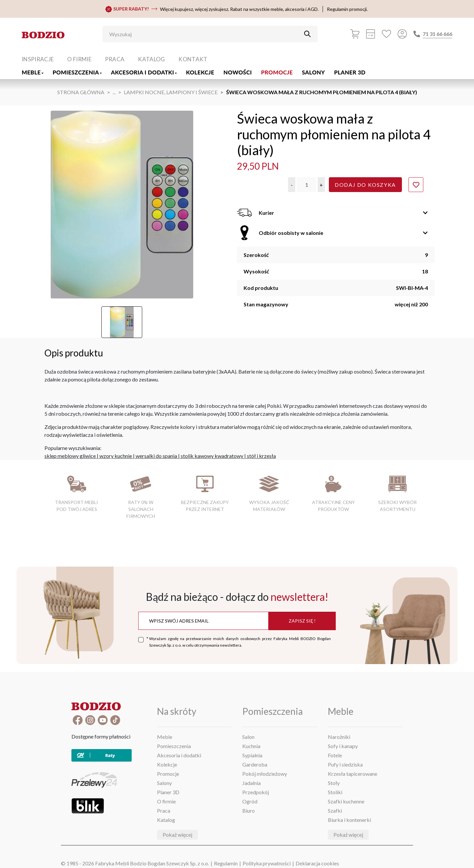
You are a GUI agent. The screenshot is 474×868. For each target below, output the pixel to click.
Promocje (277, 72)
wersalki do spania (156, 456)
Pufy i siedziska (345, 764)
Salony (313, 72)
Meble (33, 72)
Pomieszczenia (77, 72)
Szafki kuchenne (346, 801)
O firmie (79, 59)
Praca (115, 59)
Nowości (238, 72)
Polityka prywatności (267, 863)
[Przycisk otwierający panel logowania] (402, 34)
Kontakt (193, 59)
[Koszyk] (355, 34)
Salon (248, 737)
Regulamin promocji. (347, 9)
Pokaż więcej (177, 835)
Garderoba (255, 764)
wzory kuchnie (116, 456)
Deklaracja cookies (317, 863)
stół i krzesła (261, 456)
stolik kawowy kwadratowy (212, 456)
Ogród (250, 801)
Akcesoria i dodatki (144, 72)
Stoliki (335, 792)
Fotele (335, 755)
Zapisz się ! (302, 621)
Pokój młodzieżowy (265, 774)
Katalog (151, 59)
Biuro (249, 811)
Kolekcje (200, 72)
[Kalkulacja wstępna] (371, 34)
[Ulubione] (386, 34)
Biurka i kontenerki (349, 820)
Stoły (334, 783)
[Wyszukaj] (205, 34)
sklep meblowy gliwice (70, 456)
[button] (292, 185)
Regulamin (226, 863)
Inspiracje (38, 59)
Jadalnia (251, 783)
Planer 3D (350, 72)
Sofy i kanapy (343, 746)
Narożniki (339, 737)
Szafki (335, 811)
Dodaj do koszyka (365, 185)
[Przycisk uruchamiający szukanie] (307, 34)
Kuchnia (251, 746)
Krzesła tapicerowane (353, 774)
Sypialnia (252, 755)
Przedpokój (256, 792)
